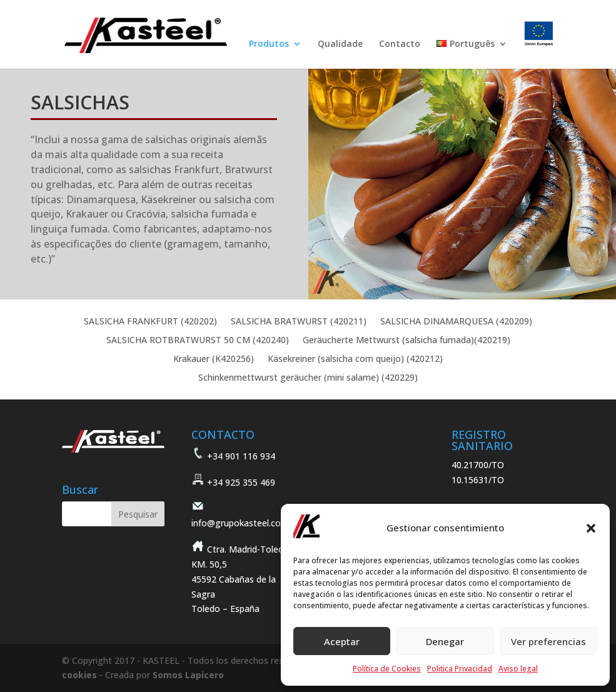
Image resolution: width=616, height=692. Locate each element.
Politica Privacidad (460, 669)
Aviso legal (518, 669)
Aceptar (342, 641)
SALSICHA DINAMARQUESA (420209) (456, 322)
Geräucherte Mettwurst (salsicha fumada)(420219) (406, 341)
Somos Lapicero (188, 675)
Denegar (445, 641)
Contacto (400, 44)
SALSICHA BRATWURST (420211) (299, 322)
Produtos (269, 44)
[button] (591, 528)
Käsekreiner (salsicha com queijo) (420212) (355, 359)
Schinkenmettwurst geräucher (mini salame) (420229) (308, 378)
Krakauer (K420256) (214, 359)
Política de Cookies (387, 669)
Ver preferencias (548, 641)
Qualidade (340, 44)
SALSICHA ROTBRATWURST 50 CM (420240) (198, 341)
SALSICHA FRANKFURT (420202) (150, 322)
